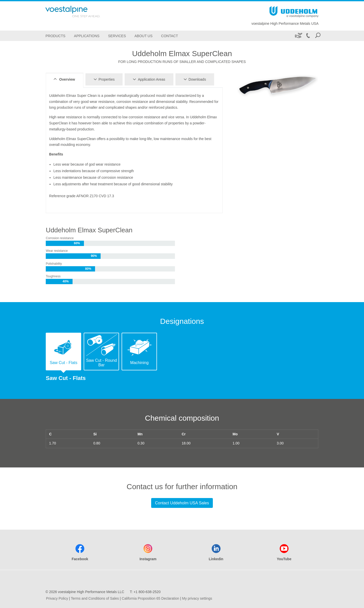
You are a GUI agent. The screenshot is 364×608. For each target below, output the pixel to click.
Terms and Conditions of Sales (95, 598)
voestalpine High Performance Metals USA (285, 24)
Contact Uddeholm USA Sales (182, 503)
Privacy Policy (57, 598)
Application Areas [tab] (148, 79)
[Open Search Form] (318, 36)
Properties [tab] (103, 79)
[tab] (63, 352)
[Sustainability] (298, 36)
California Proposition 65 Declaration (151, 598)
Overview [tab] (64, 79)
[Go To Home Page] (79, 12)
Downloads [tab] (194, 79)
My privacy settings (197, 598)
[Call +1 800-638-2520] (308, 36)
